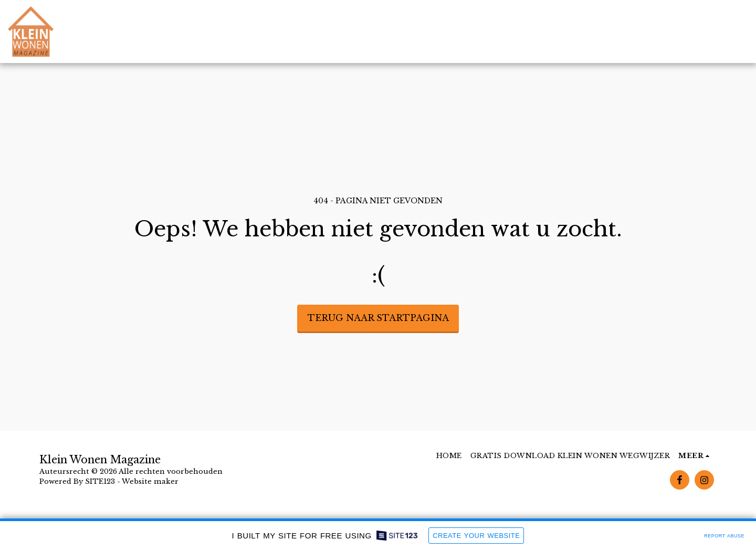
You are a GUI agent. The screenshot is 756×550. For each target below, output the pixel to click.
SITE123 (100, 481)
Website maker (150, 481)
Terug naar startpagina (378, 318)
